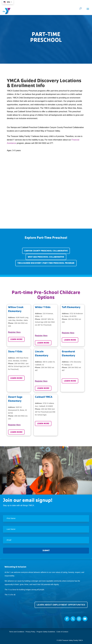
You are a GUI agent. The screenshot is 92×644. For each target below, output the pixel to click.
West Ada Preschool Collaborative (46, 257)
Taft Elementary (71, 307)
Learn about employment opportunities (61, 605)
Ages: (9, 150)
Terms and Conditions (17, 632)
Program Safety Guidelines (46, 632)
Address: (12, 317)
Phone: (11, 323)
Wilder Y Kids (43, 307)
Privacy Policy (30, 632)
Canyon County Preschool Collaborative (46, 251)
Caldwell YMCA (44, 397)
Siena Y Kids (15, 351)
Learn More (16, 339)
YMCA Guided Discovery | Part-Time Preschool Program (46, 263)
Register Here (14, 332)
